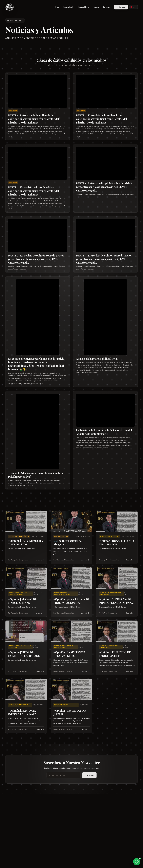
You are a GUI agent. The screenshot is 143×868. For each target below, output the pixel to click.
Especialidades (84, 7)
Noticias (96, 7)
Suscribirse (89, 775)
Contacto (106, 7)
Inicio (57, 7)
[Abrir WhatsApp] (137, 862)
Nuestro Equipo (69, 7)
